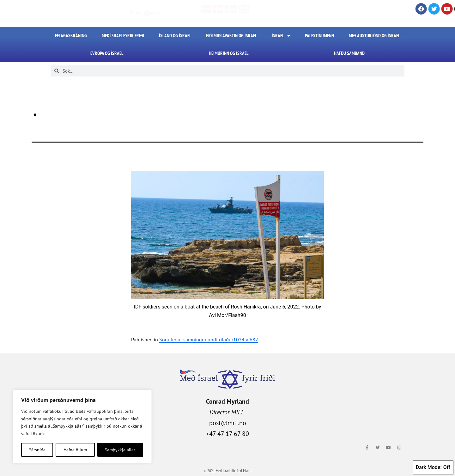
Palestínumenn (319, 36)
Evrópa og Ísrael (107, 53)
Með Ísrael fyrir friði (123, 36)
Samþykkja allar (120, 450)
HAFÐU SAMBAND (349, 53)
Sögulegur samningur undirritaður (196, 339)
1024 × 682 (246, 339)
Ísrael (281, 36)
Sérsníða (37, 450)
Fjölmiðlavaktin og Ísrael (231, 36)
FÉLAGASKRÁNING (71, 36)
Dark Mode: (433, 467)
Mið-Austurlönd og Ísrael (374, 36)
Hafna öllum (75, 450)
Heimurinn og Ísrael (229, 53)
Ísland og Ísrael (175, 36)
